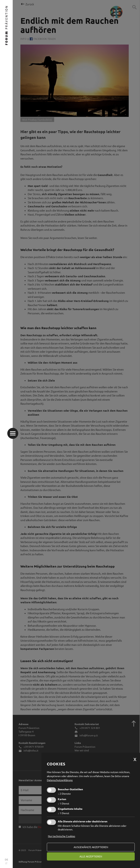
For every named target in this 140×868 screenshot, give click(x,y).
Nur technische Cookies (62, 836)
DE (6, 859)
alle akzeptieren (91, 856)
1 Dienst (64, 803)
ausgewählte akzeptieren (91, 847)
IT (6, 863)
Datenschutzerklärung (60, 780)
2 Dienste (64, 794)
